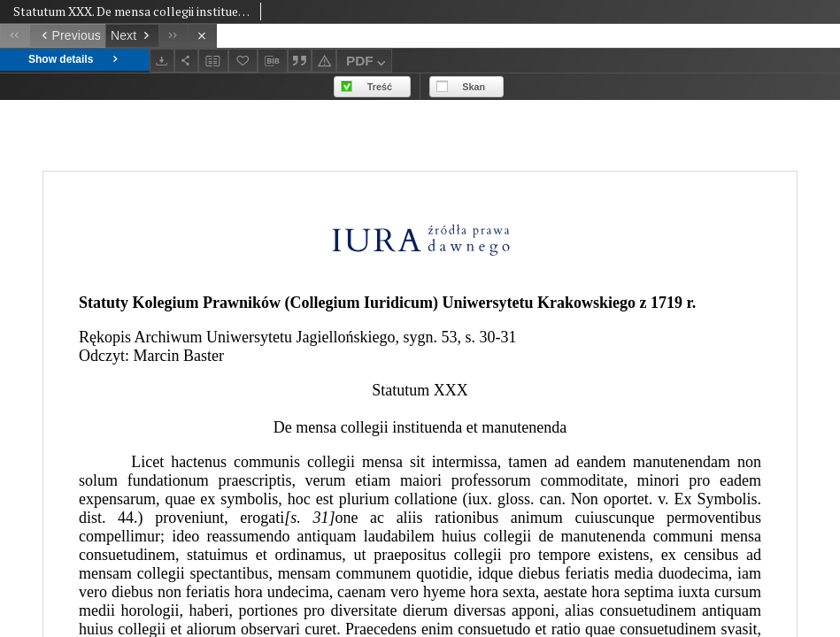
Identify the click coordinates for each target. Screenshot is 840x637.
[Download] (162, 61)
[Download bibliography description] (273, 61)
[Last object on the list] (173, 36)
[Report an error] (324, 61)
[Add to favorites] (243, 61)
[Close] (202, 36)
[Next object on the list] (132, 36)
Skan (474, 87)
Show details (75, 60)
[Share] (187, 61)
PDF (368, 63)
